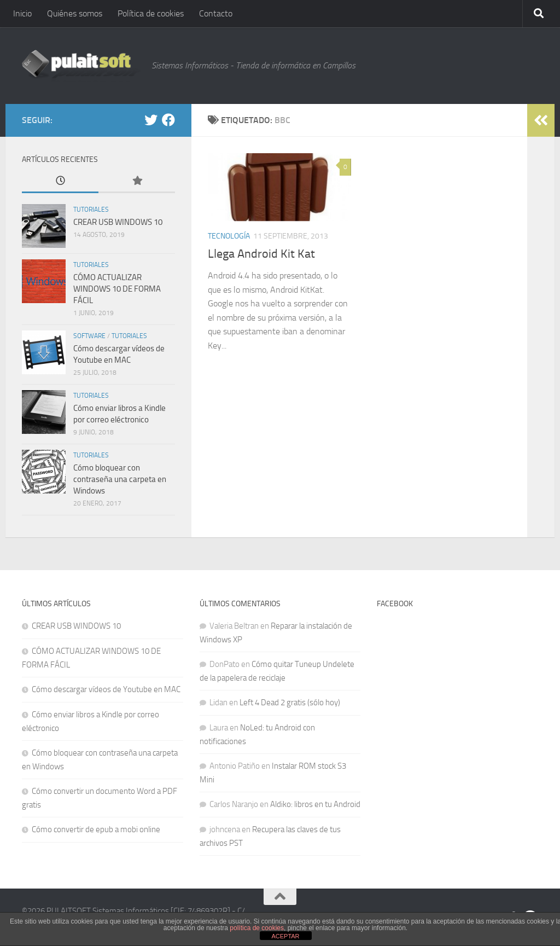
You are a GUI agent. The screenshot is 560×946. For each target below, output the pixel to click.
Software (89, 336)
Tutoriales (91, 210)
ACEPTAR (285, 936)
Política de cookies (151, 13)
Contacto (216, 13)
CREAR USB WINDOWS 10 (118, 222)
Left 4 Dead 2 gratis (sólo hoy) (290, 703)
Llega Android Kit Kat (261, 254)
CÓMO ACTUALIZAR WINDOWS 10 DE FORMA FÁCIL (117, 289)
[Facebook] (168, 120)
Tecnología (229, 236)
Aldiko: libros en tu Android (315, 804)
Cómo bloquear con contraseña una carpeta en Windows (120, 479)
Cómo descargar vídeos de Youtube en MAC (106, 689)
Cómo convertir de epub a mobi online (96, 829)
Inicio (22, 13)
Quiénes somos (75, 13)
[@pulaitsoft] (151, 120)
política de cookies (257, 928)
